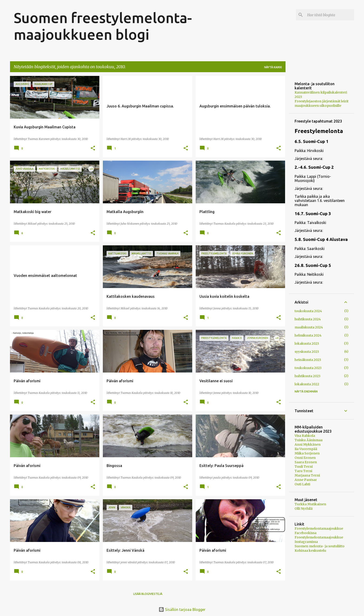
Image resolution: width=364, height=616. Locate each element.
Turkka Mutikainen (310, 504)
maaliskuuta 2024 (309, 327)
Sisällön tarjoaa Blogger (182, 610)
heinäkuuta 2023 (308, 360)
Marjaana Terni (307, 475)
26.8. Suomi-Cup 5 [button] (313, 265)
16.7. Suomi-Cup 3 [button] (313, 214)
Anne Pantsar (306, 480)
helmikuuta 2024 (308, 335)
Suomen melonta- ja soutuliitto (320, 546)
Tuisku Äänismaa (309, 440)
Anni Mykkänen (308, 444)
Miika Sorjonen (307, 453)
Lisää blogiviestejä (148, 594)
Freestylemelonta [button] (319, 131)
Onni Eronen (305, 458)
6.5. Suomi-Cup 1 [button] (312, 141)
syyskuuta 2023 (307, 352)
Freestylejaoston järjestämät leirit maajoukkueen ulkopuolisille (322, 103)
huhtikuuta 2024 (308, 319)
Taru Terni (303, 471)
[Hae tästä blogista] (330, 15)
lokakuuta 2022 (307, 384)
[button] (93, 148)
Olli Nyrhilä (304, 509)
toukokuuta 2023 (308, 368)
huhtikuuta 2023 (307, 376)
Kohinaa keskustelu (310, 551)
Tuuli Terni (304, 467)
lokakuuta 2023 (307, 344)
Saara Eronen (306, 462)
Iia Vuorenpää (306, 449)
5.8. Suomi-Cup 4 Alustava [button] (321, 239)
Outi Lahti (302, 484)
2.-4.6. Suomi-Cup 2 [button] (314, 167)
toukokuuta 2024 (308, 311)
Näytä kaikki (273, 67)
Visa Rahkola (305, 436)
